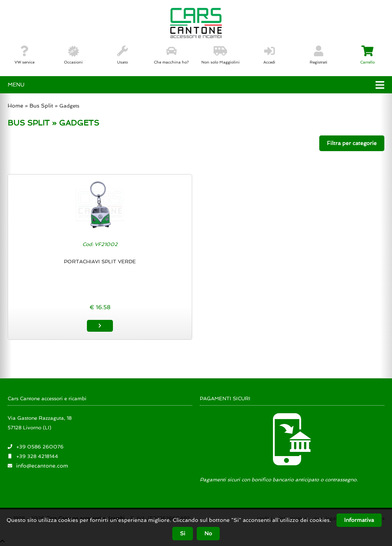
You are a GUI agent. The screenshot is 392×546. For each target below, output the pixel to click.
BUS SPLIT (29, 123)
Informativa (359, 520)
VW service (24, 55)
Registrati (318, 55)
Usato (122, 55)
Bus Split (41, 106)
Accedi (269, 55)
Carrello (367, 55)
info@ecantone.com (42, 466)
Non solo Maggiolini (220, 55)
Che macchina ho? (171, 55)
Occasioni (73, 55)
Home (16, 106)
